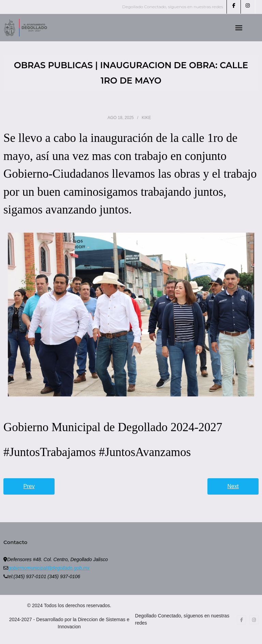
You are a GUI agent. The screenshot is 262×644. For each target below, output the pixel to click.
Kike (146, 118)
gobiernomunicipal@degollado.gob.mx (49, 568)
